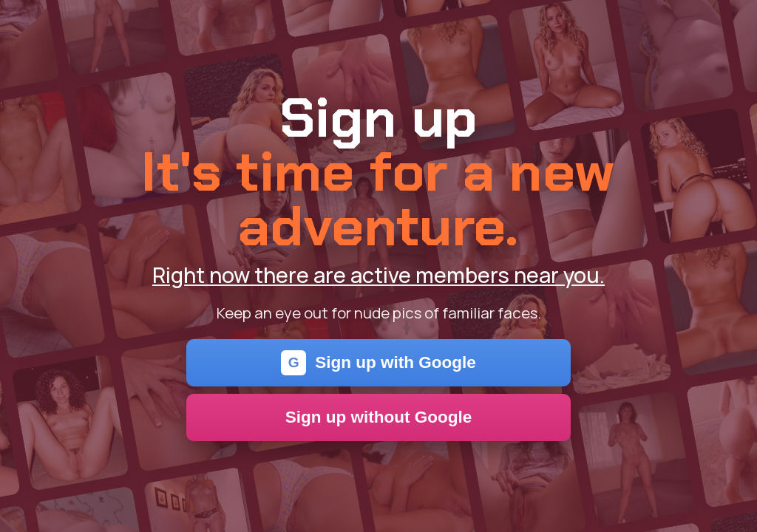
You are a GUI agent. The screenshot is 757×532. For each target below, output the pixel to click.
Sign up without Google (379, 417)
